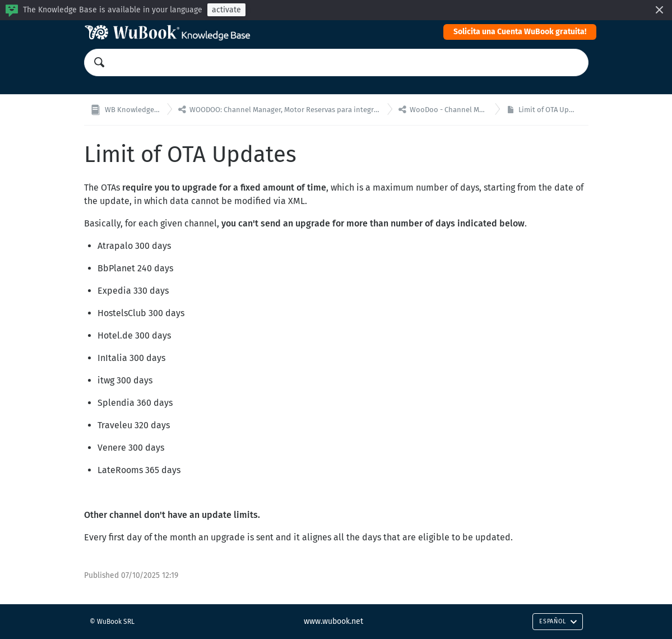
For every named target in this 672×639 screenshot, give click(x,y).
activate (226, 10)
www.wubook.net (333, 621)
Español (558, 621)
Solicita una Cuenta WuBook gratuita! (520, 32)
